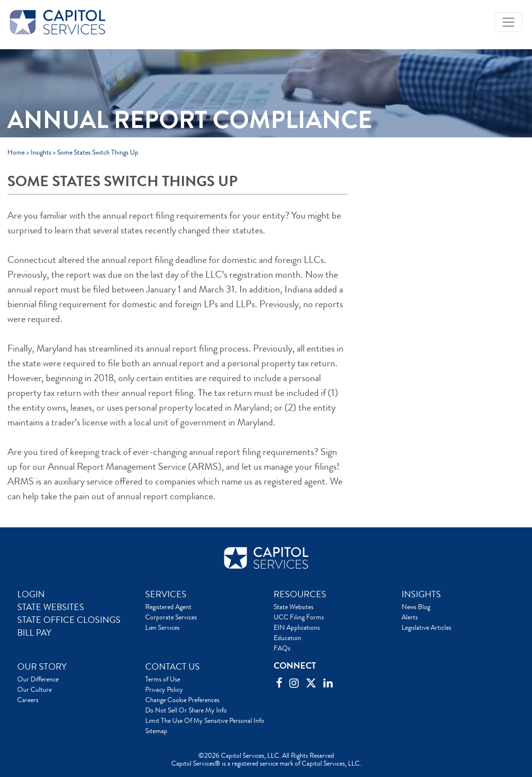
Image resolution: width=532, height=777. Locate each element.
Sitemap (156, 731)
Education (287, 638)
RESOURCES (300, 594)
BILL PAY (34, 633)
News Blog (416, 607)
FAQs (282, 648)
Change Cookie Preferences (182, 700)
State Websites (294, 607)
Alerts (410, 617)
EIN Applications (297, 627)
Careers (28, 700)
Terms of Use (163, 679)
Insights (41, 152)
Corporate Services (171, 617)
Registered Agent (168, 607)
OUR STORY (42, 667)
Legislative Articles (426, 627)
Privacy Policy (164, 689)
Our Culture (34, 689)
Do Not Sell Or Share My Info (186, 710)
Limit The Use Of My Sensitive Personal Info (205, 720)
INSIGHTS (421, 594)
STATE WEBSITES (51, 607)
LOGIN (31, 594)
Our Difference (38, 679)
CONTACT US (172, 667)
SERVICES (166, 594)
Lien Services (162, 627)
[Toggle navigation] (508, 22)
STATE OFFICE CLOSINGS (69, 620)
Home (16, 152)
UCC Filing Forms (299, 617)
